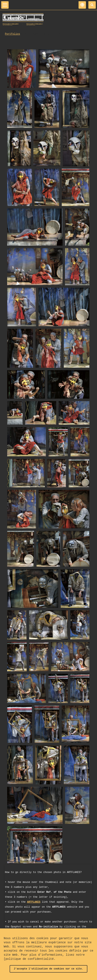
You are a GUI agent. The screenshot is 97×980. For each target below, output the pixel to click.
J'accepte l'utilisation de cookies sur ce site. (48, 969)
